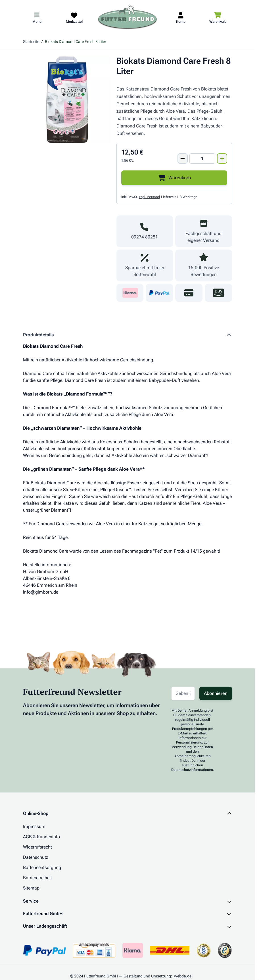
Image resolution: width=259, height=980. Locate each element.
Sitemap (31, 888)
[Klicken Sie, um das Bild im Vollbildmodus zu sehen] (67, 100)
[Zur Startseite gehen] (128, 17)
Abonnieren (216, 693)
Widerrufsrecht (37, 847)
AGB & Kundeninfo (41, 837)
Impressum (34, 826)
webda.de (183, 976)
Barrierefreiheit (37, 878)
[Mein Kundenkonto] (181, 17)
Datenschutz (36, 857)
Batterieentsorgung (42, 867)
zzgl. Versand (149, 197)
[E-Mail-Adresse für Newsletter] (183, 693)
